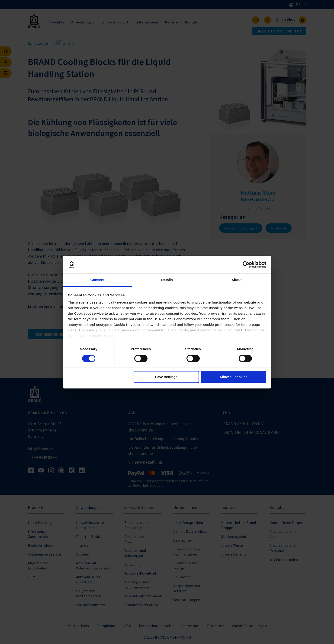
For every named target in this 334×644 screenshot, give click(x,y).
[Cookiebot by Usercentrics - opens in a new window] (246, 265)
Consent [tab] (98, 280)
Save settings (166, 377)
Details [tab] (167, 280)
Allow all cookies (233, 377)
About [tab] (237, 280)
